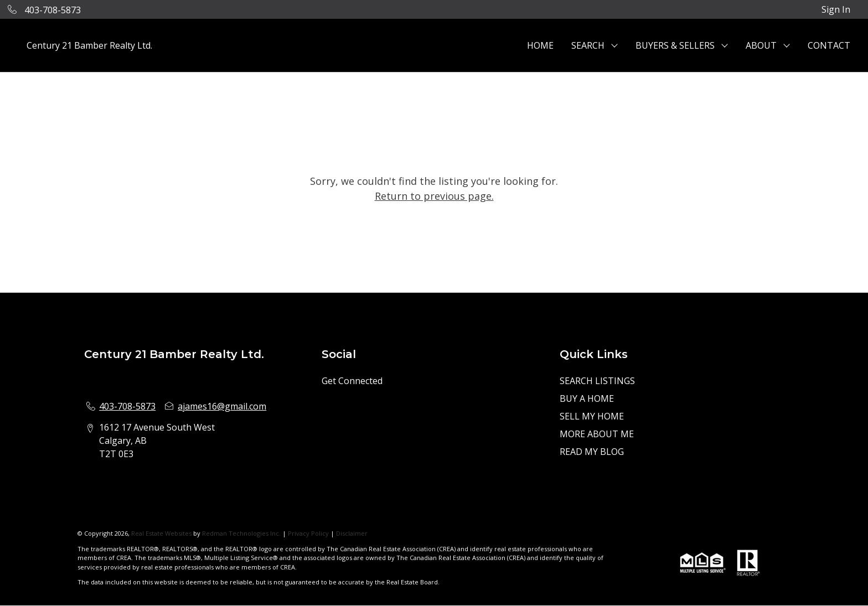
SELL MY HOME (592, 416)
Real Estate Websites (162, 533)
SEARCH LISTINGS (597, 381)
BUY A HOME (587, 398)
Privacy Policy (308, 533)
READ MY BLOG (592, 452)
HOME (540, 45)
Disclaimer (352, 533)
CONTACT (829, 45)
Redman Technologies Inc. (242, 533)
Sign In (836, 9)
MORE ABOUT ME (597, 434)
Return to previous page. (434, 196)
